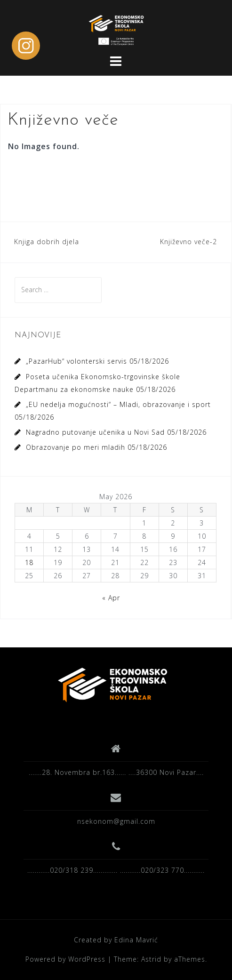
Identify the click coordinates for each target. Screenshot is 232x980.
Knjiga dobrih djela (47, 242)
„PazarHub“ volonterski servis (76, 361)
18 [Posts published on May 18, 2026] (29, 562)
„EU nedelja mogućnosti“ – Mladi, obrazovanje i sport (118, 404)
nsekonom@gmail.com (116, 821)
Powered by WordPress (65, 959)
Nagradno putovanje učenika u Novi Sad (95, 432)
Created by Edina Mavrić (116, 940)
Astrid (151, 959)
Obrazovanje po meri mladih (76, 447)
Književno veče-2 (188, 242)
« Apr (111, 598)
